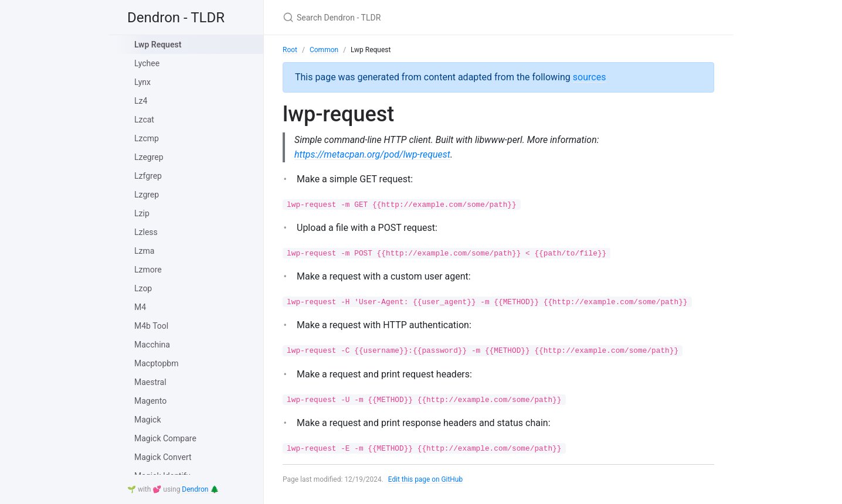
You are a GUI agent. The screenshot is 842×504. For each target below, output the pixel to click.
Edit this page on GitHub (426, 479)
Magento (150, 401)
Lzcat (144, 120)
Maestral (150, 382)
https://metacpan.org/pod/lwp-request (372, 154)
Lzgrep (147, 195)
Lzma (144, 251)
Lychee (147, 63)
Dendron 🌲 (200, 489)
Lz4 (141, 101)
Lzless (146, 232)
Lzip (142, 213)
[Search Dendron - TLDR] (421, 17)
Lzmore (148, 270)
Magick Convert (163, 457)
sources (590, 77)
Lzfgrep (148, 176)
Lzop (143, 288)
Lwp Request (158, 45)
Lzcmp (147, 138)
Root (290, 50)
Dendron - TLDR (176, 18)
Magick (148, 420)
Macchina (152, 345)
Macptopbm (156, 363)
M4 (140, 307)
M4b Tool (151, 326)
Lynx (142, 82)
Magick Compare (165, 438)
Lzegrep (149, 157)
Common (324, 50)
